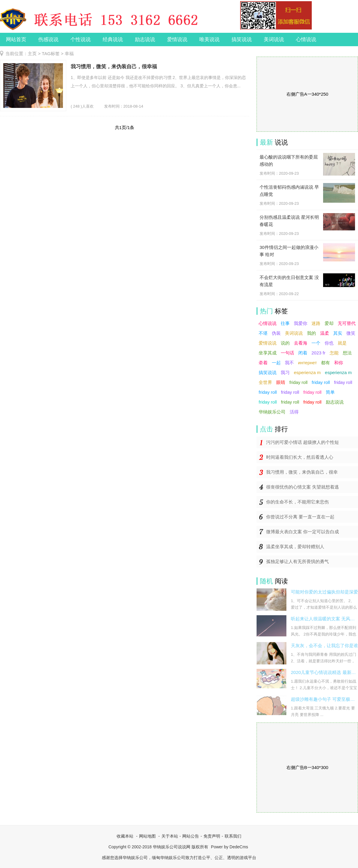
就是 (342, 343)
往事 (285, 323)
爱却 (329, 323)
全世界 (265, 382)
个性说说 (81, 39)
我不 (289, 363)
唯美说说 (209, 39)
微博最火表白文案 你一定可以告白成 (303, 532)
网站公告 (191, 836)
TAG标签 (51, 54)
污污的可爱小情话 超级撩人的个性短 (303, 442)
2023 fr (318, 353)
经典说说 (113, 39)
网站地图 (147, 836)
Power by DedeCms (230, 847)
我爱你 (301, 323)
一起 (276, 363)
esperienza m (307, 372)
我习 (285, 372)
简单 (330, 392)
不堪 (263, 333)
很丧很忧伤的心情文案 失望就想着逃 (303, 487)
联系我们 (233, 836)
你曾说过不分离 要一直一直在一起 (300, 517)
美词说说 (274, 39)
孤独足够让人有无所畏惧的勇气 (297, 561)
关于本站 (170, 836)
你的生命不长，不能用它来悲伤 (297, 502)
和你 (339, 363)
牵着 (263, 363)
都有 (325, 363)
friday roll (298, 382)
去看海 (301, 343)
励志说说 (145, 39)
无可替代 (347, 323)
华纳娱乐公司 (272, 412)
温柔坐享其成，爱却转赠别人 (295, 547)
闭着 (303, 353)
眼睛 (281, 382)
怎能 (334, 353)
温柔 (325, 333)
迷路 (316, 323)
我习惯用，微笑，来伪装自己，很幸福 (114, 67)
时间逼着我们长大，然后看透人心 (300, 457)
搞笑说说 (242, 39)
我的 (311, 333)
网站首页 (16, 39)
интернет (307, 363)
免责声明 (212, 836)
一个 (316, 343)
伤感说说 (48, 39)
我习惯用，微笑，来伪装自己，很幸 (302, 472)
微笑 (351, 333)
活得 (294, 412)
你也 (329, 343)
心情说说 (306, 39)
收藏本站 (125, 836)
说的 (285, 343)
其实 (338, 333)
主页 (32, 54)
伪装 (276, 333)
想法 (347, 353)
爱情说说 (177, 39)
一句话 (287, 353)
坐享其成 (268, 353)
